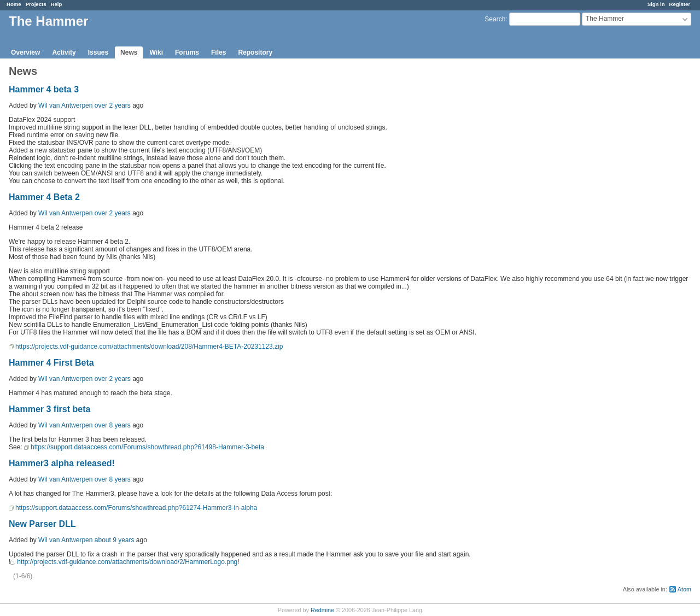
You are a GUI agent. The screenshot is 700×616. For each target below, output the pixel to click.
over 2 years (113, 105)
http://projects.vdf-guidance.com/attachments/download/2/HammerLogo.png (127, 562)
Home (14, 4)
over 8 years (113, 425)
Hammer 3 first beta (49, 409)
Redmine (322, 610)
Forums (187, 52)
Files (218, 52)
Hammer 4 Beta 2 (44, 197)
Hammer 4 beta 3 (44, 89)
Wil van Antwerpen (65, 105)
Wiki (156, 52)
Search (495, 19)
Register (680, 4)
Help (57, 4)
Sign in (656, 4)
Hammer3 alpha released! (62, 463)
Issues (98, 52)
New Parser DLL (42, 524)
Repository (255, 52)
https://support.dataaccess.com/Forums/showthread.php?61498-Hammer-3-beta (147, 447)
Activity (64, 52)
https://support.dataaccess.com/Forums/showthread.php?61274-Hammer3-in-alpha (136, 508)
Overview (25, 52)
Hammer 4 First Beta (51, 363)
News (129, 52)
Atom (684, 589)
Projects (36, 4)
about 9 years (115, 540)
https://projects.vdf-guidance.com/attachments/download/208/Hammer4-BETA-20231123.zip (149, 347)
